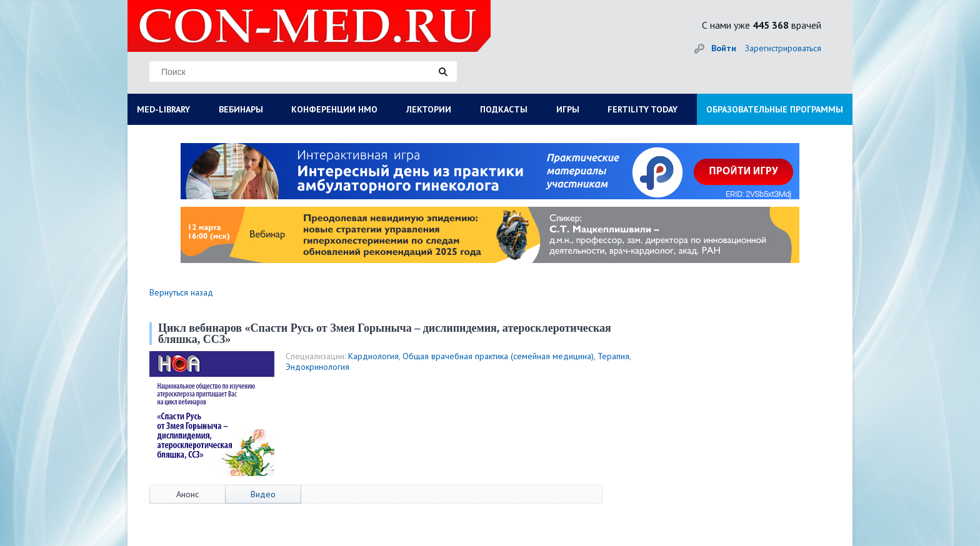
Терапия (613, 356)
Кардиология (373, 356)
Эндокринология (317, 367)
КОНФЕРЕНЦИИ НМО (334, 109)
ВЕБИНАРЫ (241, 109)
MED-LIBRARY (163, 109)
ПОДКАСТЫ (504, 109)
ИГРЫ (568, 109)
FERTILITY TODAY (642, 109)
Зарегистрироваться (783, 48)
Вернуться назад (181, 292)
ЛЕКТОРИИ (429, 109)
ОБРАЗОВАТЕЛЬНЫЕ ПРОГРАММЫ (775, 109)
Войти (724, 48)
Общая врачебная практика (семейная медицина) (498, 356)
